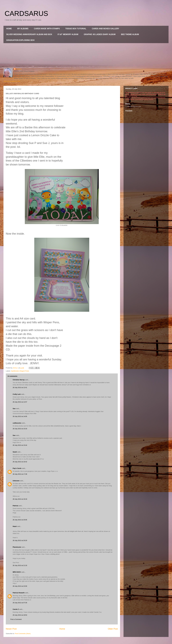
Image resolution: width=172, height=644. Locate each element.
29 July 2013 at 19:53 (20, 615)
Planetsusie (17, 547)
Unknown (16, 481)
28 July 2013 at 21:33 (20, 565)
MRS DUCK (17, 572)
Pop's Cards (17, 468)
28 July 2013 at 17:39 (20, 474)
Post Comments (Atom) (23, 634)
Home (62, 629)
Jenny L (19, 69)
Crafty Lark (17, 394)
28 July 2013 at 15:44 (20, 445)
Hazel (15, 526)
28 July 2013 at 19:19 (20, 499)
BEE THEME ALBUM (130, 34)
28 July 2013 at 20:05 (20, 520)
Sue (14, 409)
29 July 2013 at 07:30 (20, 603)
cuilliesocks (17, 423)
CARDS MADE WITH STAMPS (47, 29)
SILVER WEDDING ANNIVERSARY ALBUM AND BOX (29, 34)
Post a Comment (16, 619)
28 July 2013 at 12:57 (20, 402)
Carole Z (16, 609)
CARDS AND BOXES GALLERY (106, 29)
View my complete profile (12, 81)
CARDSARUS (26, 13)
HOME (9, 29)
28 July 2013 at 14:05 (20, 416)
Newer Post (11, 629)
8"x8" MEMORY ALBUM (68, 34)
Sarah (15, 452)
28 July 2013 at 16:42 (20, 462)
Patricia (15, 506)
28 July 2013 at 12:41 (20, 387)
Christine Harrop (19, 380)
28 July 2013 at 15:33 (20, 429)
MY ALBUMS (23, 29)
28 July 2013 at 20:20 (20, 540)
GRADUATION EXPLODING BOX (20, 40)
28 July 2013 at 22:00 (20, 586)
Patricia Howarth (19, 593)
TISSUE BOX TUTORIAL (76, 29)
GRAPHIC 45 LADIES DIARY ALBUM (100, 34)
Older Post (113, 629)
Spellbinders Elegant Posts (20, 371)
